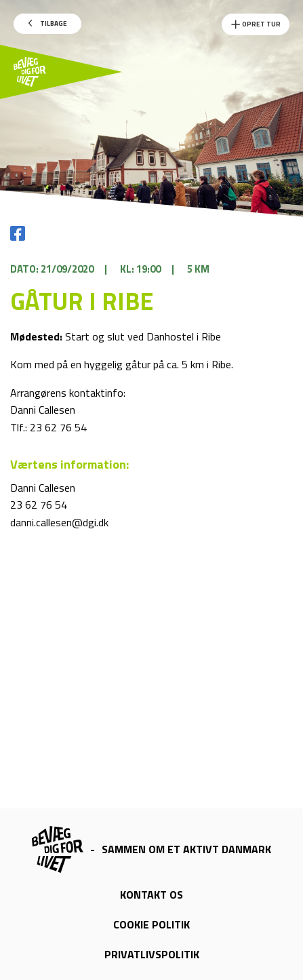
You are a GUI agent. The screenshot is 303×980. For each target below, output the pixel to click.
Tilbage (48, 23)
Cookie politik (151, 924)
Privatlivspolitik (152, 954)
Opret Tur (256, 24)
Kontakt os (151, 895)
